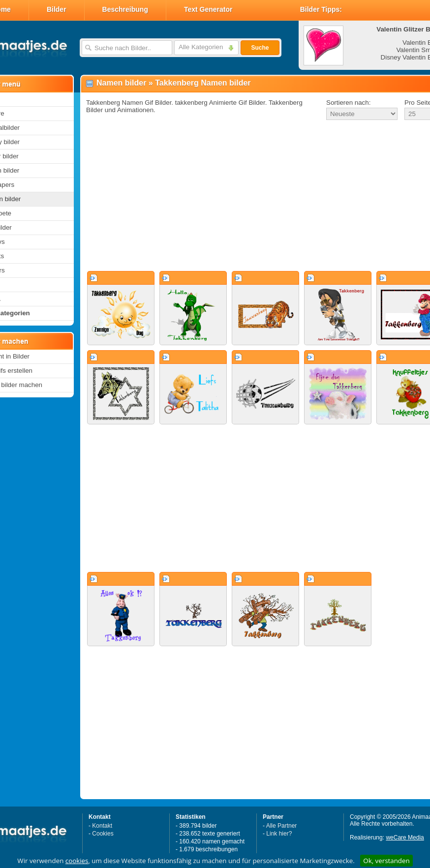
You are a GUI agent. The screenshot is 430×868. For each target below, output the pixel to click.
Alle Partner (282, 826)
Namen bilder (121, 83)
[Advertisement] (245, 196)
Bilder (57, 9)
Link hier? (279, 834)
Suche (260, 48)
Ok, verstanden (386, 861)
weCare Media (405, 838)
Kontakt (102, 826)
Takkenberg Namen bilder (203, 83)
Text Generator (208, 9)
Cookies (103, 834)
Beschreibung (125, 9)
